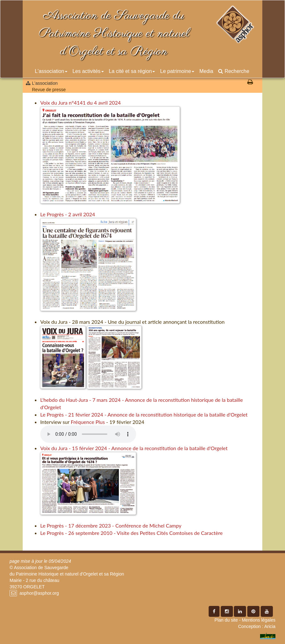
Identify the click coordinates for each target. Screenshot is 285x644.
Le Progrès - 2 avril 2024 (68, 214)
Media (206, 71)
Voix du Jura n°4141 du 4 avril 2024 (81, 103)
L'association (51, 71)
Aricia (270, 626)
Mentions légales (259, 620)
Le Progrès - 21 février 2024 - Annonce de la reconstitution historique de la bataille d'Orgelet (144, 414)
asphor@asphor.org (39, 593)
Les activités (88, 71)
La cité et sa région (132, 71)
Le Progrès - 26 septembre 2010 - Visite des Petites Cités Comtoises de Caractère (131, 533)
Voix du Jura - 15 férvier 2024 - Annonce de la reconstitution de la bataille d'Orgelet (134, 448)
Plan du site (226, 620)
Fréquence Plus (88, 422)
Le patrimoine (177, 71)
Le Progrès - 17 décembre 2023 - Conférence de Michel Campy (111, 525)
